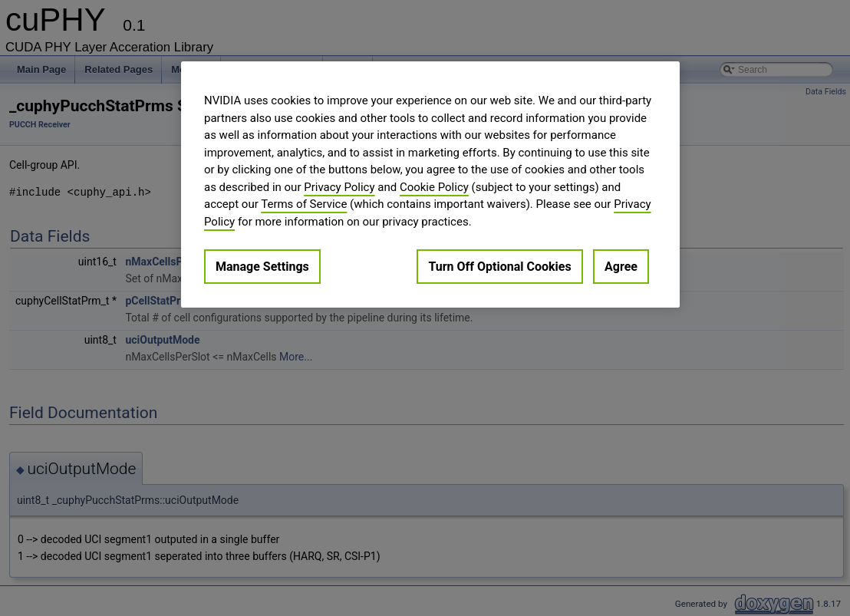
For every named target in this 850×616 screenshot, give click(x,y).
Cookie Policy (434, 187)
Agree (621, 267)
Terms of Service (304, 204)
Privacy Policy (339, 187)
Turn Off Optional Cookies (499, 267)
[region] (430, 184)
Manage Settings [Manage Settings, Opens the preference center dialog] (262, 267)
